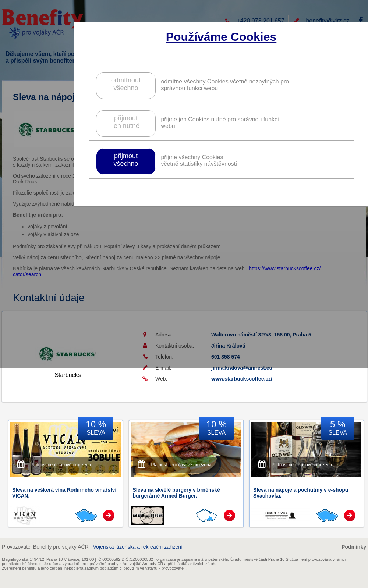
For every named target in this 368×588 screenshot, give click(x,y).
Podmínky (354, 547)
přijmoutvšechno (126, 160)
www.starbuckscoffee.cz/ (242, 379)
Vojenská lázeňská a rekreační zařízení (138, 547)
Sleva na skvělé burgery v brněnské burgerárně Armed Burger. (176, 493)
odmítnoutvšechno (126, 84)
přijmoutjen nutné (126, 122)
